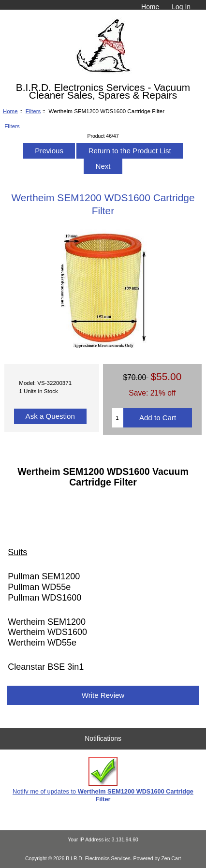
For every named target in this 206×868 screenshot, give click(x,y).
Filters (33, 111)
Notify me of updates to (103, 780)
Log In (181, 7)
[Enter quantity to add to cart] (118, 418)
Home (150, 7)
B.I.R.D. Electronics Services (98, 859)
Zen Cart (171, 859)
